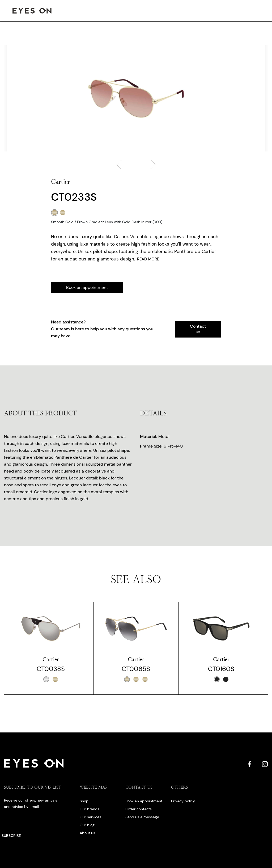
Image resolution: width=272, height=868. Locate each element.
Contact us (198, 329)
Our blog (87, 825)
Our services (90, 817)
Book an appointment (87, 287)
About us (87, 833)
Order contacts (139, 809)
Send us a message (142, 817)
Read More (148, 259)
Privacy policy (183, 801)
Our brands (90, 809)
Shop (84, 801)
